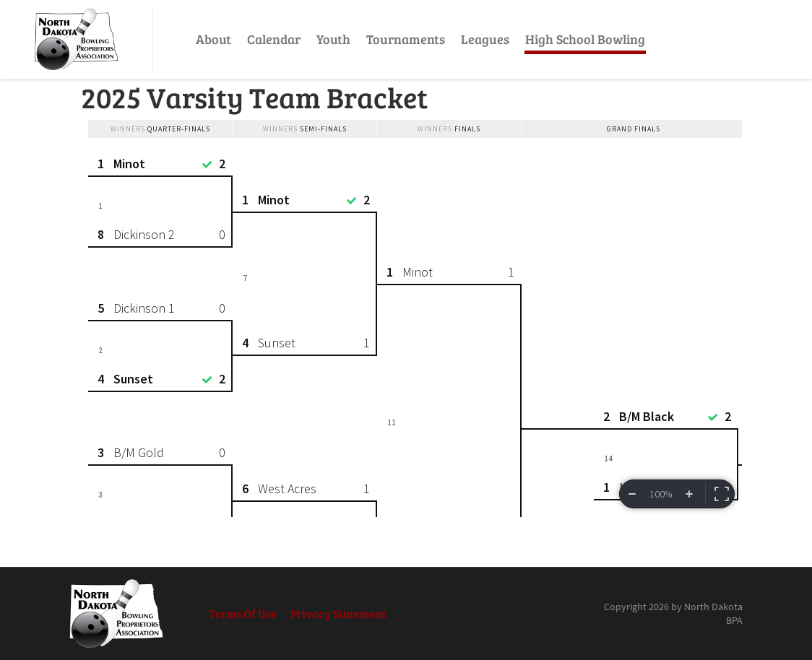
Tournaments (406, 39)
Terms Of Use (243, 613)
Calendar (274, 39)
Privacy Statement (338, 613)
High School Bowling (585, 39)
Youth (333, 39)
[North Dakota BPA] (76, 39)
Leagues (485, 39)
